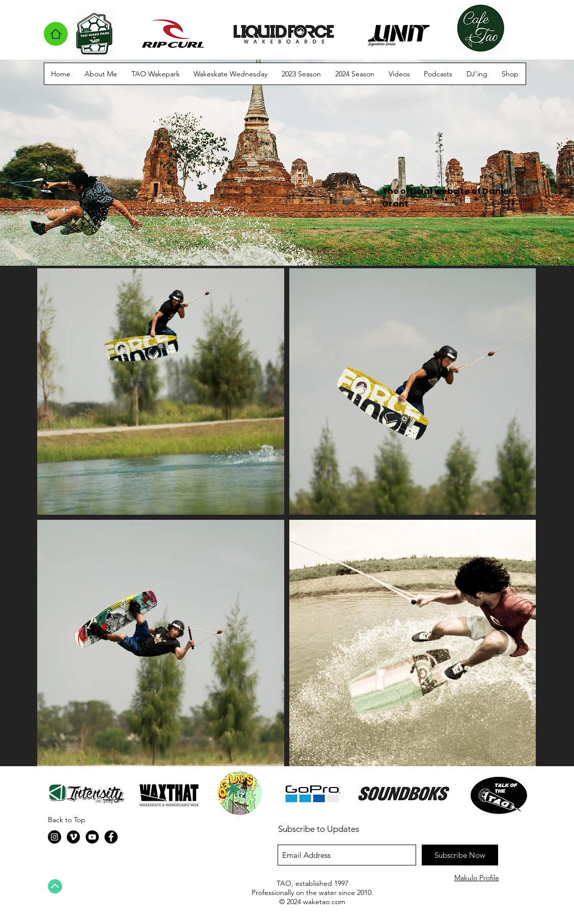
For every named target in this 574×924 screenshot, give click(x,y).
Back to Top (67, 820)
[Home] (56, 34)
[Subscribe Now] (460, 855)
